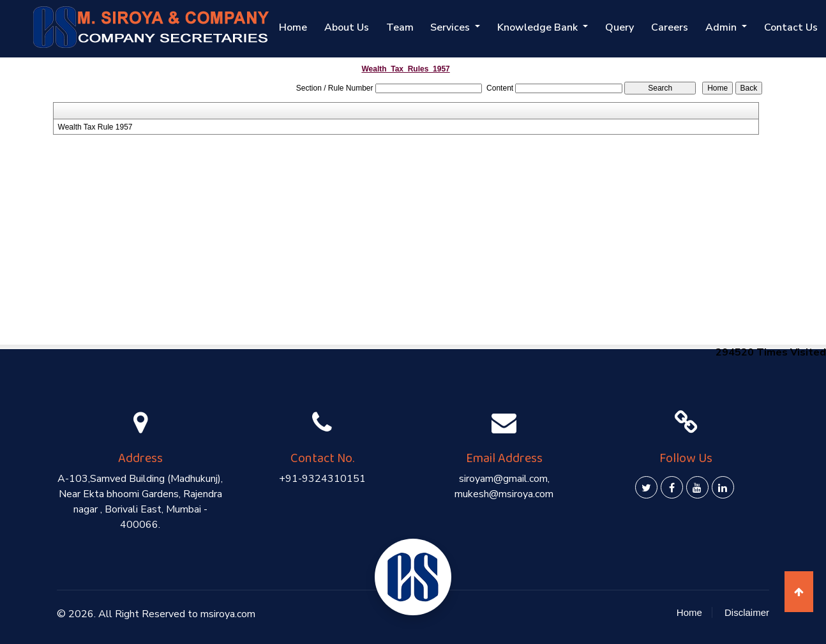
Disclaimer (747, 612)
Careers (673, 27)
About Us (355, 27)
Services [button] (458, 27)
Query (624, 27)
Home (303, 27)
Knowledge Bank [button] (544, 27)
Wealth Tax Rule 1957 (95, 127)
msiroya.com (228, 614)
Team (407, 27)
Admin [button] (724, 27)
